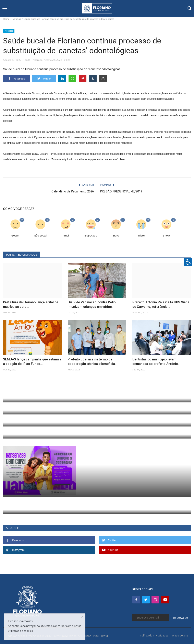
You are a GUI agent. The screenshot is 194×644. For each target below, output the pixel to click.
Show (166, 236)
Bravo (116, 236)
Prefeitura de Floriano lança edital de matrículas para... (31, 304)
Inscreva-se (180, 618)
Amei (66, 236)
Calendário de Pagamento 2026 (73, 191)
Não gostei (40, 236)
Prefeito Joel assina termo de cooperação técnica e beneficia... (93, 362)
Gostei (15, 236)
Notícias (17, 19)
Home (6, 19)
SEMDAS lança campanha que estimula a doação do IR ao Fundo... (32, 362)
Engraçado (91, 236)
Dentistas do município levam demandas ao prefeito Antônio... (156, 362)
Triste (141, 236)
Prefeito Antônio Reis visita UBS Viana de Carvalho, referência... (161, 304)
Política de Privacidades (154, 635)
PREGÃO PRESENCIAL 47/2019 (121, 191)
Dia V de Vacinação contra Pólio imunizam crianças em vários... (92, 304)
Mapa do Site (180, 635)
